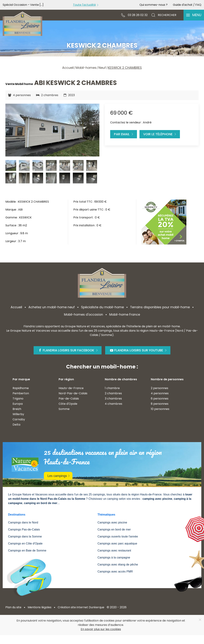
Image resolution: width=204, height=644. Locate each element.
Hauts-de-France (71, 388)
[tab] (11, 165)
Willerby (18, 414)
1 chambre (112, 388)
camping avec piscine (157, 499)
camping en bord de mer (41, 503)
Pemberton (21, 393)
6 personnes (160, 399)
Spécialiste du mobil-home (102, 307)
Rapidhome (21, 388)
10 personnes (160, 409)
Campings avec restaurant (114, 550)
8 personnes (160, 404)
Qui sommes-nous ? (153, 5)
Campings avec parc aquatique (117, 543)
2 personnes (160, 388)
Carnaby (19, 419)
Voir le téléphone (160, 134)
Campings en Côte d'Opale (25, 543)
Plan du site (13, 607)
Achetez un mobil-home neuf (52, 307)
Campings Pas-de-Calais (24, 529)
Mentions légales (40, 607)
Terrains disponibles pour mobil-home (160, 307)
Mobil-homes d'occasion (83, 315)
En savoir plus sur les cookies (101, 629)
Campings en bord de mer (114, 529)
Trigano (18, 399)
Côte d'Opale (68, 404)
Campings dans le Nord (23, 522)
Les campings (59, 476)
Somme (64, 409)
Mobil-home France (125, 315)
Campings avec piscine (112, 522)
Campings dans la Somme (25, 536)
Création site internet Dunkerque (81, 607)
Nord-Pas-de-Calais (73, 393)
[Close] (200, 620)
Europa (18, 404)
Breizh (17, 409)
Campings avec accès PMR (115, 572)
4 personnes (160, 393)
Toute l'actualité (86, 5)
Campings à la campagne (114, 558)
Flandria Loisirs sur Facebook (68, 350)
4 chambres (114, 404)
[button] (194, 15)
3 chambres (113, 399)
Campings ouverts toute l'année (118, 536)
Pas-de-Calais (69, 399)
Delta (16, 425)
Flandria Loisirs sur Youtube (139, 350)
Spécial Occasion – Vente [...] (23, 5)
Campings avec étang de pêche (118, 565)
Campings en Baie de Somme (27, 550)
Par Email (124, 134)
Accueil (16, 307)
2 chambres (113, 393)
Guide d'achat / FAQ (187, 5)
